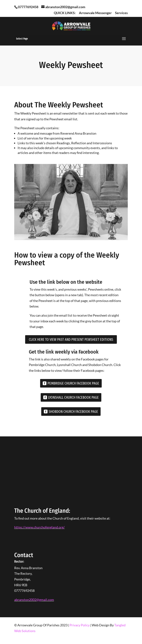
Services (121, 13)
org (61, 527)
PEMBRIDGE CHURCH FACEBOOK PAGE (73, 383)
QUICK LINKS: (65, 13)
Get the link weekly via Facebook (64, 352)
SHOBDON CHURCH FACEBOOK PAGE (73, 412)
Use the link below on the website (66, 282)
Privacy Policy (80, 625)
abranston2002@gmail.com (34, 600)
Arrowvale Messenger (95, 13)
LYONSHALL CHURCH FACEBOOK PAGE (73, 397)
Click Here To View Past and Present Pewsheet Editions (71, 339)
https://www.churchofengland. (36, 527)
